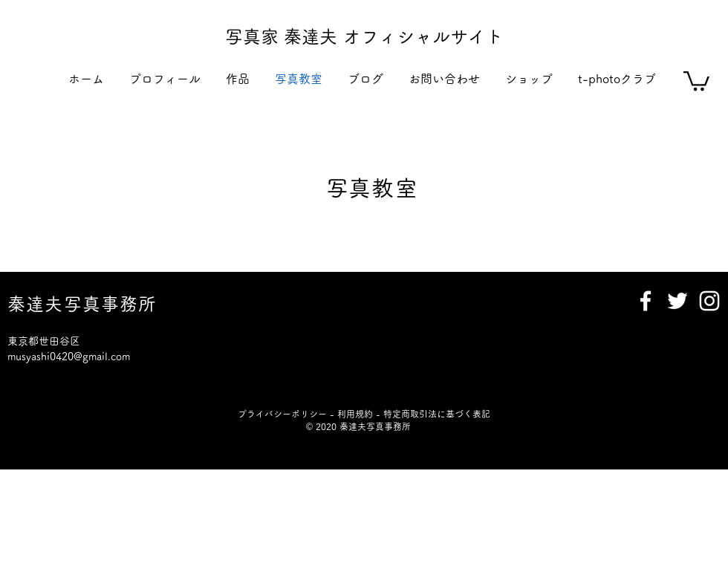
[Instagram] (709, 301)
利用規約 (355, 414)
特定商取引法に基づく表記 (437, 414)
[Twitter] (677, 301)
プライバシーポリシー (282, 414)
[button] (238, 79)
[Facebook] (646, 301)
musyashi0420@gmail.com (69, 357)
